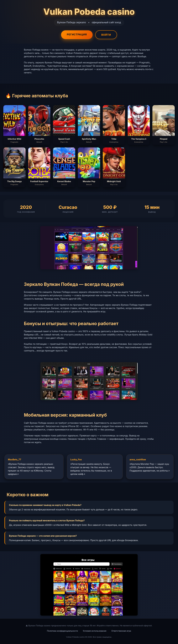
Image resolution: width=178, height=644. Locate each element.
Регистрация (77, 34)
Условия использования (95, 631)
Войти (106, 35)
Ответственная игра (121, 631)
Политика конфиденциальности (62, 631)
